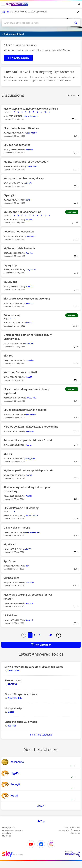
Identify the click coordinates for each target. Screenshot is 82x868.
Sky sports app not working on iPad (25, 410)
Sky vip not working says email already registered (34, 667)
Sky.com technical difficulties (21, 128)
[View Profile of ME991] (29, 496)
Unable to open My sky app (21, 722)
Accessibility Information (69, 830)
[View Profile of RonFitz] (29, 253)
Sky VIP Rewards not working (21, 508)
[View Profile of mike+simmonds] (31, 116)
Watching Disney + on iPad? (20, 372)
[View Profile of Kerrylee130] (31, 270)
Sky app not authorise (17, 145)
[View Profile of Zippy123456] (15, 698)
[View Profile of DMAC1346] (31, 398)
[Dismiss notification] (78, 12)
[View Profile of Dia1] (27, 566)
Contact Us (75, 833)
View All (41, 806)
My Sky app (10, 282)
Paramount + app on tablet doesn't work (28, 440)
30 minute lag (12, 315)
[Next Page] (59, 635)
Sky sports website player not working (27, 299)
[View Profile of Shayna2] (29, 620)
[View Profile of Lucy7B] (29, 377)
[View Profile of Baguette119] (31, 133)
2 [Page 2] (35, 635)
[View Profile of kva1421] (12, 726)
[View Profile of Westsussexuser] (32, 532)
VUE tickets (11, 615)
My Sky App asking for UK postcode (25, 162)
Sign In (78, 5)
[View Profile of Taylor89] (30, 150)
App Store (10, 561)
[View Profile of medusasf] (30, 431)
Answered (72, 212)
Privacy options (9, 828)
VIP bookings (11, 578)
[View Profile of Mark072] (29, 287)
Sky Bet (8, 356)
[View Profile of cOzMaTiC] (29, 344)
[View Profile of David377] (29, 303)
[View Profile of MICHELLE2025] (32, 516)
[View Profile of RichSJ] (29, 183)
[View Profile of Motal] (11, 712)
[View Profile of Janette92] (31, 236)
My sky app (10, 544)
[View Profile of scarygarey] (30, 458)
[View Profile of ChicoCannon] (32, 166)
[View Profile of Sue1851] (29, 220)
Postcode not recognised (19, 232)
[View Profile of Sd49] (28, 200)
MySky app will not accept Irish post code (28, 470)
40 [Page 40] (51, 635)
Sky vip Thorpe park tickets (21, 694)
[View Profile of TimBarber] (30, 360)
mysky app (10, 265)
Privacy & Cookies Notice (12, 830)
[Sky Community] (18, 4)
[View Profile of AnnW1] (29, 475)
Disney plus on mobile (17, 528)
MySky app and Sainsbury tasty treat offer (29, 109)
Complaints (7, 833)
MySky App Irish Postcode (19, 248)
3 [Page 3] (40, 635)
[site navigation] (3, 4)
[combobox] (37, 23)
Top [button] (43, 821)
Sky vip (8, 454)
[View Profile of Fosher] (29, 445)
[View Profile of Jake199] (28, 549)
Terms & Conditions (71, 828)
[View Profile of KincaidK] (30, 603)
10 (45, 112)
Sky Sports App (14, 708)
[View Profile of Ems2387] (30, 583)
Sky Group (7, 836)
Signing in (10, 195)
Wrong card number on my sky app (24, 178)
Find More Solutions (41, 735)
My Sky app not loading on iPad (22, 212)
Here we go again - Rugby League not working (31, 427)
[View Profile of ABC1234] (30, 323)
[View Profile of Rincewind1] (31, 415)
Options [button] (71, 95)
